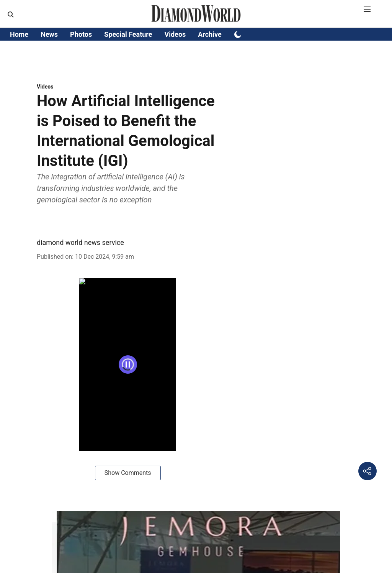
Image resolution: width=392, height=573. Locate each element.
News (49, 34)
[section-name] (45, 86)
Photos (81, 34)
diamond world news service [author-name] (80, 242)
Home (19, 34)
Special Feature (128, 34)
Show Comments (128, 473)
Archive (210, 34)
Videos (175, 34)
